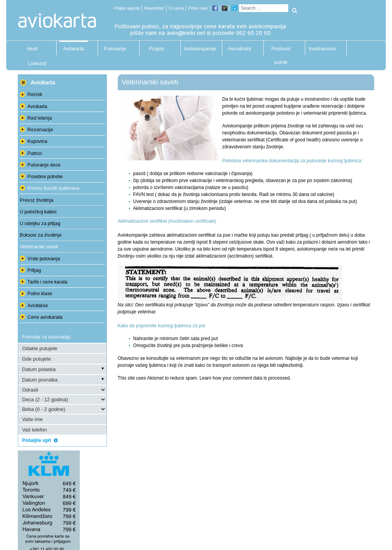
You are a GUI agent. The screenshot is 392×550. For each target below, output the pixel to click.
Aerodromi (239, 49)
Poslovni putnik (281, 51)
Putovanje (115, 49)
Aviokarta (74, 49)
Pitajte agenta (127, 8)
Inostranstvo (322, 49)
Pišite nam (198, 8)
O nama (176, 8)
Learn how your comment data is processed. (245, 378)
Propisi (156, 49)
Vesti (32, 49)
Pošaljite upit (43, 440)
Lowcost (37, 63)
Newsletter (154, 8)
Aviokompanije (198, 49)
